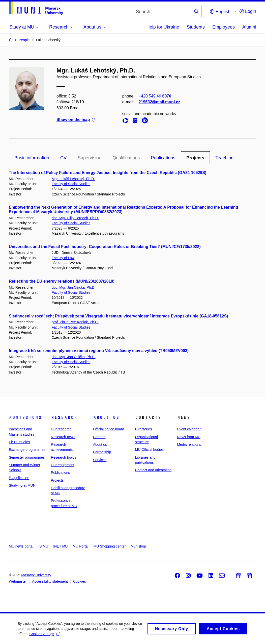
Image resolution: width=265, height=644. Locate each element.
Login (248, 11)
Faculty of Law (63, 258)
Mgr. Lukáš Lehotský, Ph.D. (73, 179)
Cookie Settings (45, 635)
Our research (61, 429)
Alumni (249, 27)
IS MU (43, 546)
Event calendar (189, 429)
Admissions (25, 417)
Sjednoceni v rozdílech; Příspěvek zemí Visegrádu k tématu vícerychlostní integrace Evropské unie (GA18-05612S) (118, 316)
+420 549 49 (155, 96)
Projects (195, 158)
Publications (163, 158)
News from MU (189, 437)
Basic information (32, 158)
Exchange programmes (27, 450)
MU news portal (21, 546)
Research (64, 417)
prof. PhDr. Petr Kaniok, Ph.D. (75, 322)
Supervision (90, 158)
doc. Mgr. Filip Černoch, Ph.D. (75, 218)
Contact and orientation (153, 470)
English (220, 12)
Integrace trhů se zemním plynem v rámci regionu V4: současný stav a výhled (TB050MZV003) (99, 351)
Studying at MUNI (23, 485)
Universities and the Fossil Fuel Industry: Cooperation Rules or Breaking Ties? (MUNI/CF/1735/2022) (105, 247)
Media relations (189, 444)
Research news (63, 437)
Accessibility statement (50, 581)
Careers (99, 437)
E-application (19, 478)
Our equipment (63, 465)
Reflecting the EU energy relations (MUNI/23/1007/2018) (62, 281)
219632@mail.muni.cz (159, 102)
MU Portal (80, 546)
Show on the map (76, 120)
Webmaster (18, 581)
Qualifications (126, 158)
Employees (224, 27)
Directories (143, 429)
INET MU (60, 546)
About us (106, 417)
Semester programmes (27, 457)
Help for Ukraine (163, 27)
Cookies (80, 581)
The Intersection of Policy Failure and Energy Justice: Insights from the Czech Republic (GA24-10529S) (108, 173)
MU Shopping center (110, 546)
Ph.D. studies (19, 442)
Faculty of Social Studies (71, 184)
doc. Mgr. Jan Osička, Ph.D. (74, 287)
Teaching (224, 158)
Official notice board (109, 429)
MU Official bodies (149, 450)
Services (100, 460)
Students (196, 27)
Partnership (102, 452)
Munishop (138, 546)
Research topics (64, 457)
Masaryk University (36, 575)
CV (63, 158)
